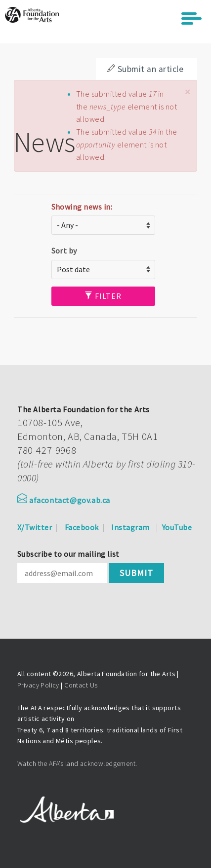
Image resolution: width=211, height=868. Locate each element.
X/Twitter (35, 527)
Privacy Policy (38, 685)
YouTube (177, 527)
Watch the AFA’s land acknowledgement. (77, 763)
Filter (103, 296)
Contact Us (81, 685)
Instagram (130, 527)
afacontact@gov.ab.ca (64, 500)
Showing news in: (82, 207)
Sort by (64, 251)
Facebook (82, 527)
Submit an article (145, 69)
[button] (187, 92)
